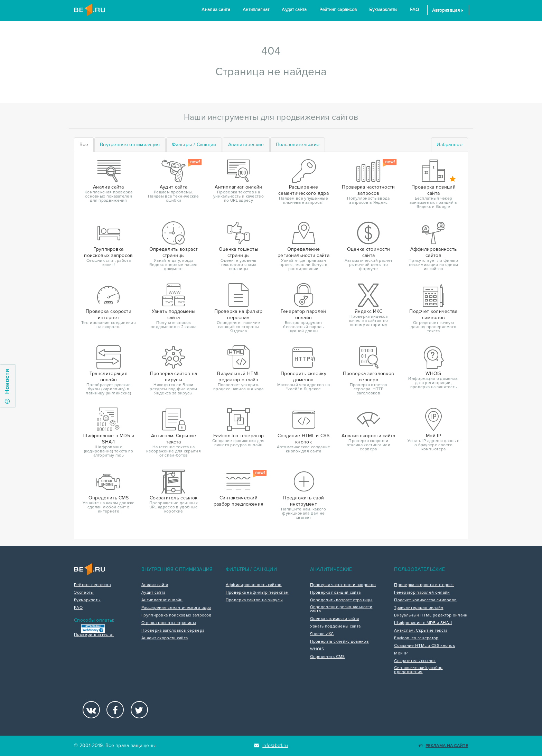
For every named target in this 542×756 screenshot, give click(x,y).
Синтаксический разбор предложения (418, 670)
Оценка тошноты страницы (169, 623)
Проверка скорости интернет (424, 585)
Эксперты (84, 593)
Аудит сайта (294, 10)
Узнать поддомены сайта (335, 626)
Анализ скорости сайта (165, 638)
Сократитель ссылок (415, 661)
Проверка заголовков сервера (173, 631)
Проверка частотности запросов (343, 585)
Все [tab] (84, 145)
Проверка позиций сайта (335, 593)
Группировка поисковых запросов (176, 615)
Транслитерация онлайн (419, 608)
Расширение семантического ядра (176, 608)
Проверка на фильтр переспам (257, 593)
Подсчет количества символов (425, 600)
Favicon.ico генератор (416, 638)
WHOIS (317, 649)
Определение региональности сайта (341, 609)
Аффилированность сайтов (254, 585)
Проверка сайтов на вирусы (254, 600)
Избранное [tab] (450, 145)
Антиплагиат (256, 10)
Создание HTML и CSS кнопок (424, 646)
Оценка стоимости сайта (335, 619)
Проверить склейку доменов (340, 642)
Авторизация (448, 10)
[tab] (130, 145)
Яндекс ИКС (322, 634)
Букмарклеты (383, 10)
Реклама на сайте (443, 746)
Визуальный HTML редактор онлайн (431, 615)
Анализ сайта (216, 10)
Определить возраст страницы (341, 600)
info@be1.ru (271, 745)
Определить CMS (328, 657)
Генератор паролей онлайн (422, 593)
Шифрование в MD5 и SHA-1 (423, 623)
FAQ (415, 10)
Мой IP (401, 653)
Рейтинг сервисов (338, 10)
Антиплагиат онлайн (162, 600)
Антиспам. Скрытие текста (421, 631)
